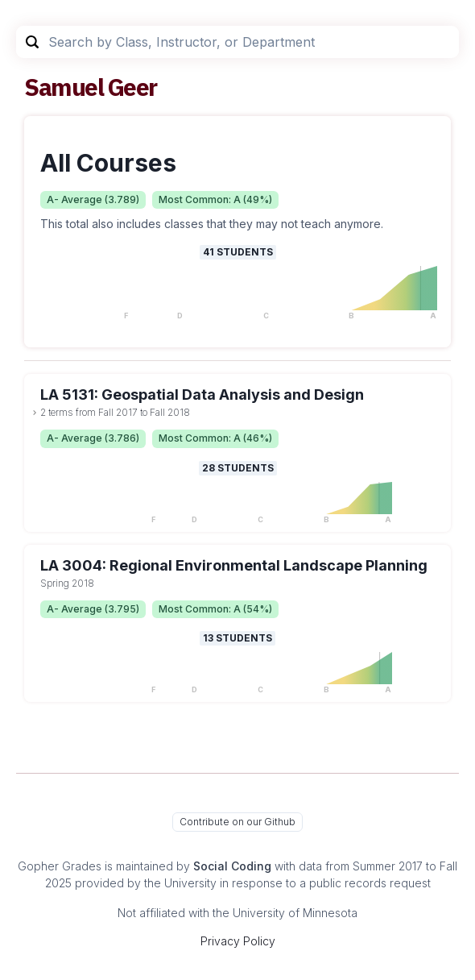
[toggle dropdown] (35, 413)
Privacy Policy (238, 941)
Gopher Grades (60, 866)
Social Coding (232, 866)
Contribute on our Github (237, 822)
